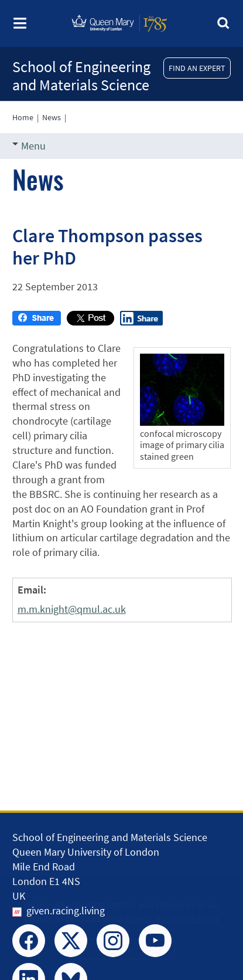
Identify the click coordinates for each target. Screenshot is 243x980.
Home (23, 117)
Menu (29, 146)
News (52, 117)
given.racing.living (66, 911)
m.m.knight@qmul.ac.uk (72, 609)
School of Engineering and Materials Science (81, 76)
